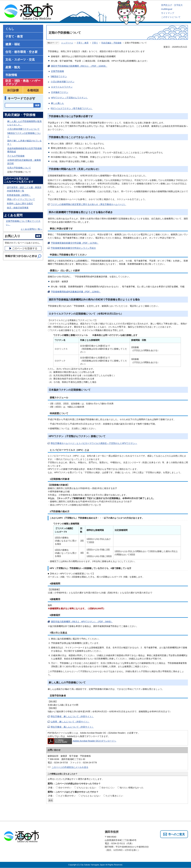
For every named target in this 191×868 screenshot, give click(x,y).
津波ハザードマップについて (21, 199)
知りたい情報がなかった (132, 788)
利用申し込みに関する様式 (20, 204)
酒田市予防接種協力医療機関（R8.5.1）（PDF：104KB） (79, 66)
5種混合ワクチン (59, 76)
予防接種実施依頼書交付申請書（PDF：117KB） (75, 243)
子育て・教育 (83, 43)
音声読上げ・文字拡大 (172, 5)
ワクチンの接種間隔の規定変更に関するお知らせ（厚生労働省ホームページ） (88, 204)
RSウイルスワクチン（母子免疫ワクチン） (72, 108)
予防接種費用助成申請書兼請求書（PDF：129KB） (76, 292)
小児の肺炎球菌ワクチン (63, 82)
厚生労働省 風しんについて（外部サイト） (72, 727)
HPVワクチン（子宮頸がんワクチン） (69, 98)
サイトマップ (168, 13)
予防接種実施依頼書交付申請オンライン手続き (73, 248)
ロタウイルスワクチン (62, 87)
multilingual (167, 9)
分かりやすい (65, 788)
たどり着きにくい (114, 796)
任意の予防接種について (19, 168)
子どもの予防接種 (16, 156)
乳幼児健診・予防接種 (111, 43)
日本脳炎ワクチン (60, 92)
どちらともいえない (86, 788)
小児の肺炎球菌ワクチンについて (23, 129)
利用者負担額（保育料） (19, 195)
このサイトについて (171, 17)
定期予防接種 (57, 71)
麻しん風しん (57, 103)
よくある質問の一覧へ (31, 229)
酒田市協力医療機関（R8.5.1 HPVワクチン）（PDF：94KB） (82, 622)
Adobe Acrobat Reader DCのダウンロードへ (82, 741)
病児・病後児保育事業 (18, 208)
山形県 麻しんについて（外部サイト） (70, 722)
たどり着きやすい (67, 796)
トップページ (67, 43)
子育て (95, 43)
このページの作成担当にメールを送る (70, 767)
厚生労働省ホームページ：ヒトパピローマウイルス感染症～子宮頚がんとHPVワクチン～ (94, 443)
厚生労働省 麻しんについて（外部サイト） (72, 716)
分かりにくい (108, 788)
